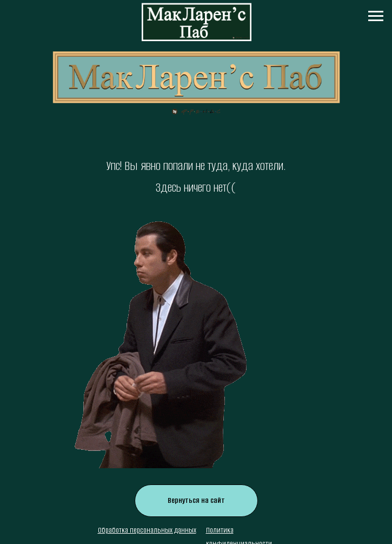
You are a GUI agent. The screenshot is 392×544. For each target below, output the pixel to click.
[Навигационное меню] (376, 16)
